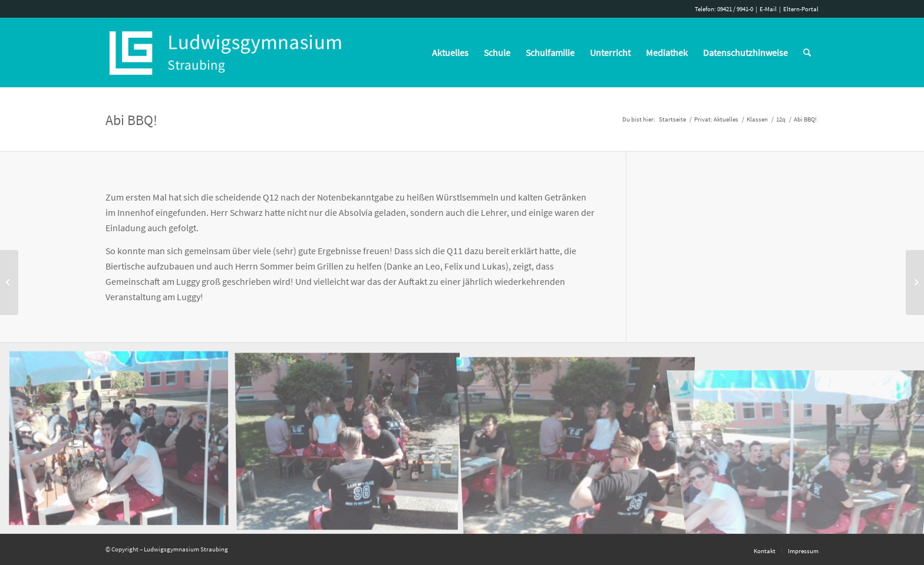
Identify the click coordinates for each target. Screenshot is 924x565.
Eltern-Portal (801, 9)
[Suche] (807, 52)
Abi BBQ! (131, 120)
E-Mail (768, 9)
